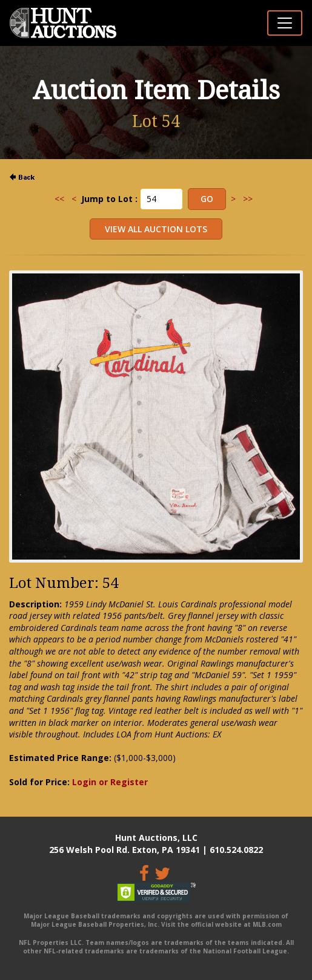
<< (59, 199)
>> (248, 199)
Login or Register (110, 782)
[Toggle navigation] (285, 23)
